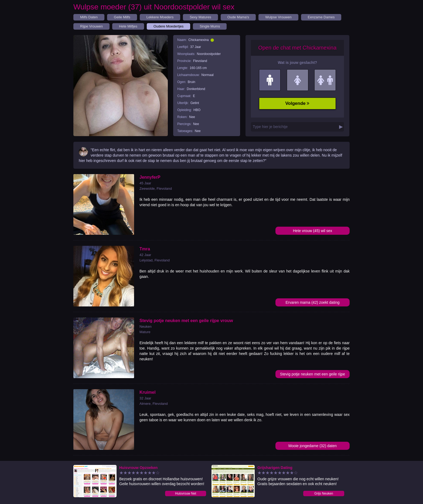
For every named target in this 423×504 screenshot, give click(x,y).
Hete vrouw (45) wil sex (313, 231)
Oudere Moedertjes (168, 26)
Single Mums (210, 26)
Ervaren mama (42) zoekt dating (313, 302)
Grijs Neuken (324, 493)
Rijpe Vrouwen (91, 26)
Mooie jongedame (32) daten (313, 446)
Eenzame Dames (321, 17)
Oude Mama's (238, 17)
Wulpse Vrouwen (278, 17)
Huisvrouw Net (186, 493)
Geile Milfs (122, 17)
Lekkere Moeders (160, 17)
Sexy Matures (200, 17)
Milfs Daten (89, 17)
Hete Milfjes (128, 26)
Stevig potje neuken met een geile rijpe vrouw (313, 375)
